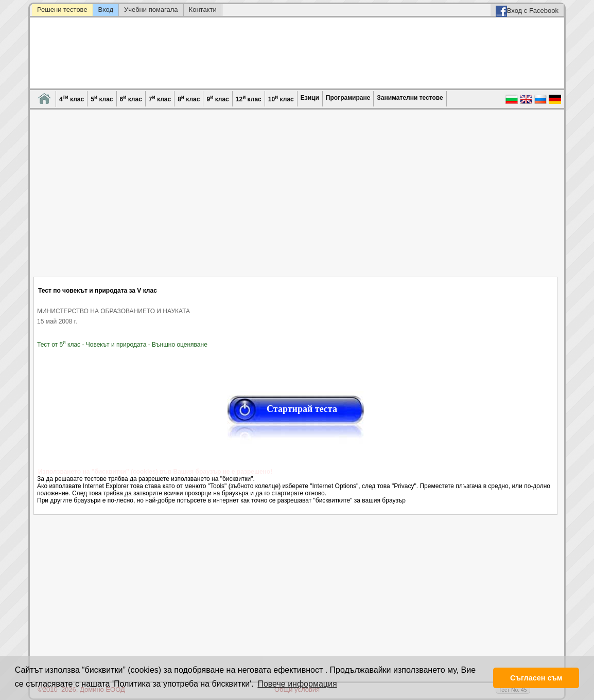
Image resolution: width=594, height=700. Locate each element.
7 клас (160, 98)
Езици (310, 98)
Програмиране (348, 98)
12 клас (249, 98)
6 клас (131, 98)
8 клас (189, 98)
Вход (106, 10)
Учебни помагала (151, 10)
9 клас (217, 98)
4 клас (72, 98)
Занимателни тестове (410, 98)
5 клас (102, 98)
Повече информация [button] (297, 684)
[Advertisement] (296, 200)
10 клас (281, 98)
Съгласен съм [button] (536, 678)
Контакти (203, 10)
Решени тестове (62, 10)
